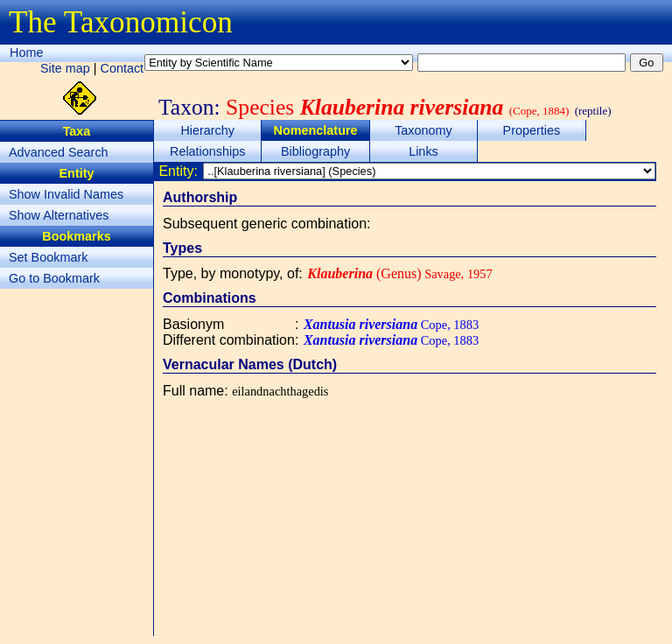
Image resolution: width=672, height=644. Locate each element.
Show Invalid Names (66, 194)
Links (423, 151)
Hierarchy (207, 130)
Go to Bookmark (54, 278)
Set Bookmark (48, 257)
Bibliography (315, 151)
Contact (122, 68)
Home (26, 52)
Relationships (207, 151)
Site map (65, 68)
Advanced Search (59, 152)
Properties (532, 130)
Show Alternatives (59, 215)
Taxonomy (423, 130)
